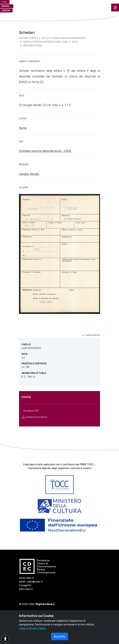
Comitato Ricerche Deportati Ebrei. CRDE (45, 42)
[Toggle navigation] (115, 8)
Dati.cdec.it (26, 589)
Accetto (60, 636)
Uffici (75, 42)
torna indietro (91, 335)
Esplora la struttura (34, 417)
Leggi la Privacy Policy (32, 628)
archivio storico (28, 38)
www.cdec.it (26, 578)
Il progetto (25, 585)
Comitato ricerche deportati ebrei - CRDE (45, 151)
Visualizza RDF (31, 411)
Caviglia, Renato (29, 174)
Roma (23, 128)
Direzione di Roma (32, 46)
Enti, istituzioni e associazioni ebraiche (64, 38)
